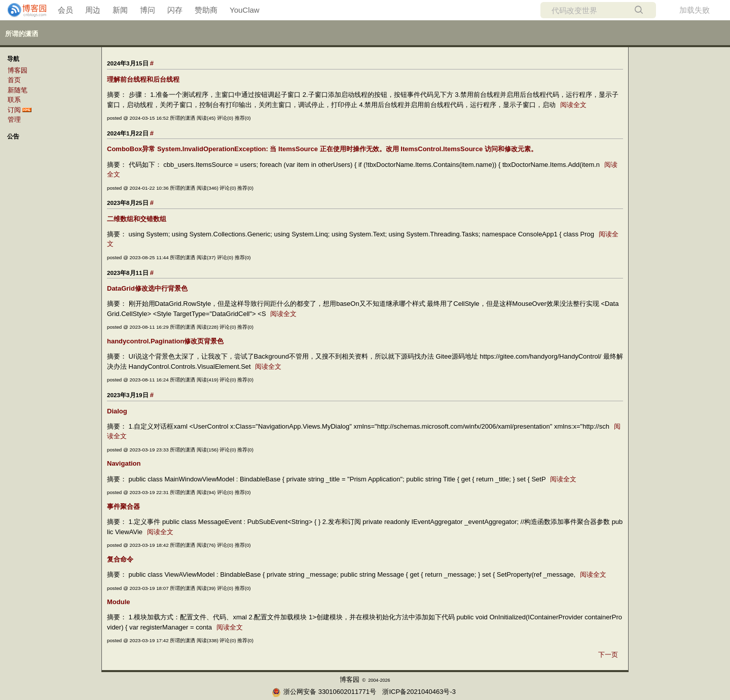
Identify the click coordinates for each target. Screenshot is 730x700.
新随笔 (17, 90)
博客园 (17, 70)
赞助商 (206, 10)
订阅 (14, 110)
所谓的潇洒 (22, 34)
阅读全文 (573, 105)
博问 (148, 10)
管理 (14, 119)
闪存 (175, 10)
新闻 (120, 10)
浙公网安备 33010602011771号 (324, 692)
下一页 (608, 655)
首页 (14, 80)
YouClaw (245, 10)
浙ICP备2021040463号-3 (419, 692)
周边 (93, 10)
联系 (14, 100)
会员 (65, 10)
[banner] (23, 10)
